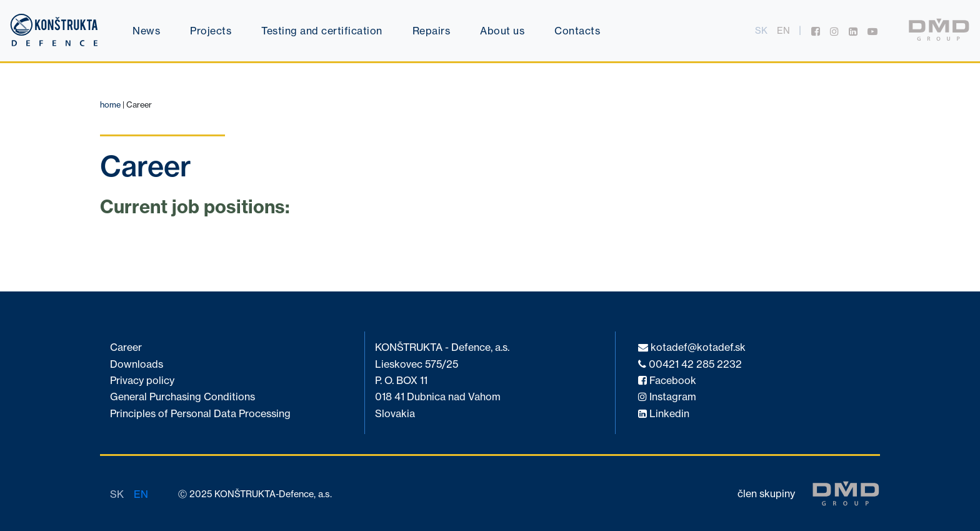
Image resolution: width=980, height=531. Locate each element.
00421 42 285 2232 (690, 364)
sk (761, 31)
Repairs (432, 31)
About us (502, 31)
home (110, 104)
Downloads (137, 364)
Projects (211, 31)
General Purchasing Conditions (182, 397)
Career (126, 347)
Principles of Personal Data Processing (200, 414)
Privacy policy (142, 381)
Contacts (577, 31)
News (146, 31)
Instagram (667, 397)
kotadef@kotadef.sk (692, 347)
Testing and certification (322, 31)
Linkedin (664, 414)
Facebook (667, 381)
